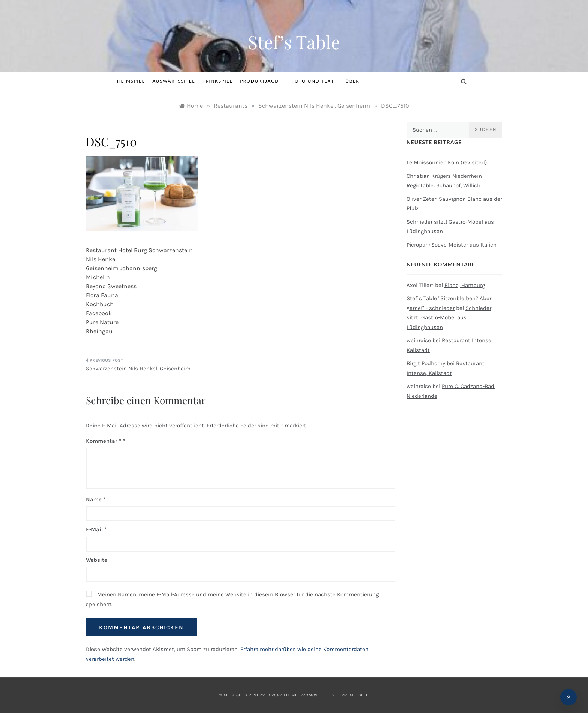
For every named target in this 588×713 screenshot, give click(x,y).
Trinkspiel (217, 81)
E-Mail (96, 529)
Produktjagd (262, 81)
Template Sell (352, 695)
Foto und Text (313, 81)
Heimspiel (131, 81)
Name (96, 499)
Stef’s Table (294, 42)
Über (352, 81)
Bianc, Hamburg (465, 285)
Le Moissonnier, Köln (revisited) (447, 162)
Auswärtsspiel (174, 81)
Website (97, 560)
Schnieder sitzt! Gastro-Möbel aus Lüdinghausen (449, 318)
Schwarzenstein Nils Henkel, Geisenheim (138, 369)
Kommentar (103, 441)
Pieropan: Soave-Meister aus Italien (451, 245)
